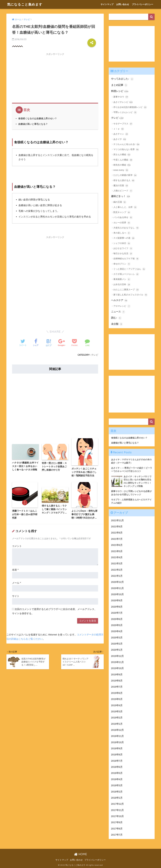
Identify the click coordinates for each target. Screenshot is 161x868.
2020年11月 (118, 588)
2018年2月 (117, 792)
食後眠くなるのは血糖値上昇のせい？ (38, 118)
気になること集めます (25, 4)
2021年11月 (118, 521)
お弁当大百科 (122, 285)
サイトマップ (107, 4)
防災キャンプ (122, 212)
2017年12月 (118, 804)
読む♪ (116, 318)
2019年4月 (117, 705)
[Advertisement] (55, 77)
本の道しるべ (122, 233)
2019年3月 (117, 712)
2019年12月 (118, 656)
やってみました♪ (122, 79)
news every (121, 170)
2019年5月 (117, 699)
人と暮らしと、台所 (125, 207)
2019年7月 (117, 687)
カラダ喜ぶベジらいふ (126, 274)
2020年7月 (117, 613)
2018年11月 (118, 736)
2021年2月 (117, 570)
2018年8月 (117, 755)
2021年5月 (117, 551)
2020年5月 (117, 625)
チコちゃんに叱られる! (127, 144)
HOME (80, 854)
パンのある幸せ (123, 217)
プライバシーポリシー (143, 4)
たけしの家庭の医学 (125, 175)
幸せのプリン (122, 264)
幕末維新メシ (122, 279)
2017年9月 (117, 822)
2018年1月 (117, 798)
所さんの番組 (122, 155)
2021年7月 (117, 539)
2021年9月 (117, 527)
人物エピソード (123, 191)
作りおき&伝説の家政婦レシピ (130, 107)
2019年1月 (117, 724)
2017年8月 (117, 829)
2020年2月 (117, 644)
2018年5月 (117, 773)
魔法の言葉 (121, 186)
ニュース (118, 312)
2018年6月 (117, 767)
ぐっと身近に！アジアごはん (129, 269)
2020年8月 (117, 607)
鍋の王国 (120, 202)
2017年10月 (118, 816)
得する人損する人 (124, 181)
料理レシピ (120, 91)
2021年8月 (117, 533)
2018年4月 (117, 779)
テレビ (95, 355)
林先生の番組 (122, 165)
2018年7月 (117, 761)
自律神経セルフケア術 (126, 259)
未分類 (117, 324)
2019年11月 (118, 662)
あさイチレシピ (123, 102)
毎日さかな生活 (123, 254)
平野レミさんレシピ (125, 112)
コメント (17, 546)
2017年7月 (117, 835)
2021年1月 (117, 576)
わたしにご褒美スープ (126, 290)
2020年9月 (117, 601)
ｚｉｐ (119, 129)
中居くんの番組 (123, 160)
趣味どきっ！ (121, 196)
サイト (16, 596)
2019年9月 (117, 675)
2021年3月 (117, 564)
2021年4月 (117, 557)
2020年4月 (117, 631)
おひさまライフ (123, 248)
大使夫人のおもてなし (126, 228)
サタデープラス (123, 124)
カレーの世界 (122, 223)
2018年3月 (117, 785)
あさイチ (120, 139)
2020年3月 (117, 638)
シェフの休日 (122, 243)
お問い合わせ (123, 4)
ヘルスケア (119, 301)
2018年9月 (117, 749)
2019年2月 (117, 718)
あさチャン (121, 134)
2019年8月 (117, 681)
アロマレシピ (122, 306)
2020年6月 (117, 619)
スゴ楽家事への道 (124, 238)
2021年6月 (117, 545)
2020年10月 (118, 594)
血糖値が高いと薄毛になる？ (33, 124)
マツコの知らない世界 (126, 150)
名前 (15, 570)
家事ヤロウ (121, 97)
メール (16, 583)
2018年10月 (118, 742)
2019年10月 (118, 668)
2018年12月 (118, 730)
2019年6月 (117, 693)
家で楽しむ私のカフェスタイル (131, 295)
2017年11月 (118, 810)
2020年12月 (118, 582)
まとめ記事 (119, 85)
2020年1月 (117, 650)
